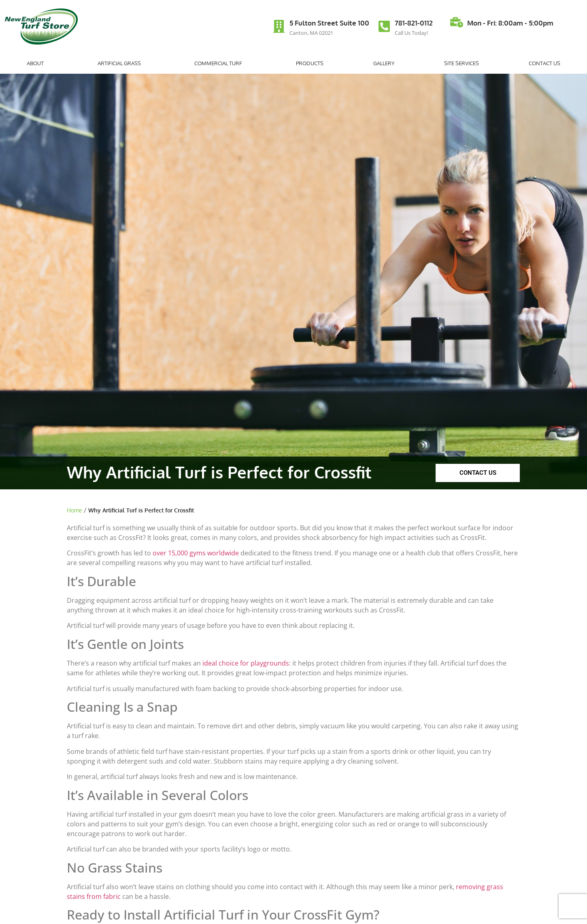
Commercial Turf (220, 63)
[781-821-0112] (384, 26)
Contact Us (544, 63)
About (37, 63)
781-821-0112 (414, 23)
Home (74, 510)
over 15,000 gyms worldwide (196, 553)
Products (310, 63)
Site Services (462, 63)
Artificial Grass (121, 63)
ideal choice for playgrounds (246, 663)
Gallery (384, 63)
